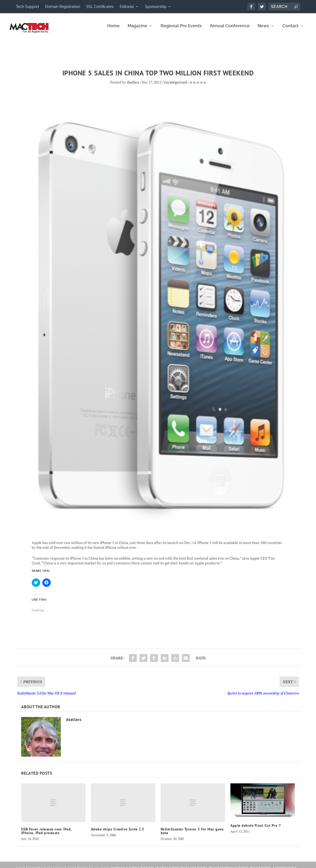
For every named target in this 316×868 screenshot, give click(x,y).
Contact (291, 30)
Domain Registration (63, 7)
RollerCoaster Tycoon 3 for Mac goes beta (192, 835)
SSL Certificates (100, 7)
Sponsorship (156, 7)
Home (113, 30)
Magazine (137, 30)
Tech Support (27, 7)
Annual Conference (230, 30)
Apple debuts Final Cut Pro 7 (256, 829)
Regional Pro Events (181, 30)
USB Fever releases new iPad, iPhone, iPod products (46, 835)
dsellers (133, 86)
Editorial (127, 7)
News (263, 30)
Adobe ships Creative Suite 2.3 (118, 833)
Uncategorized (175, 86)
